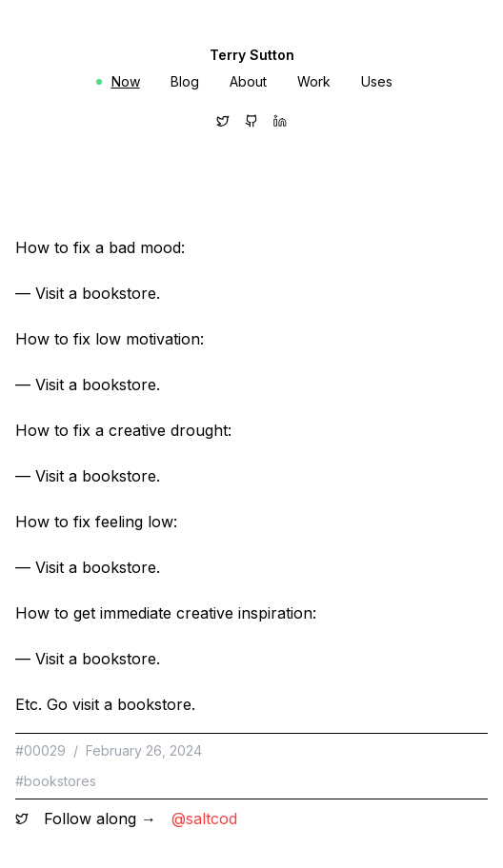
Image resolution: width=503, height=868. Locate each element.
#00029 (40, 750)
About (248, 81)
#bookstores (56, 781)
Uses (377, 81)
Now (118, 81)
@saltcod (204, 819)
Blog (185, 81)
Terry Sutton (252, 55)
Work (314, 81)
